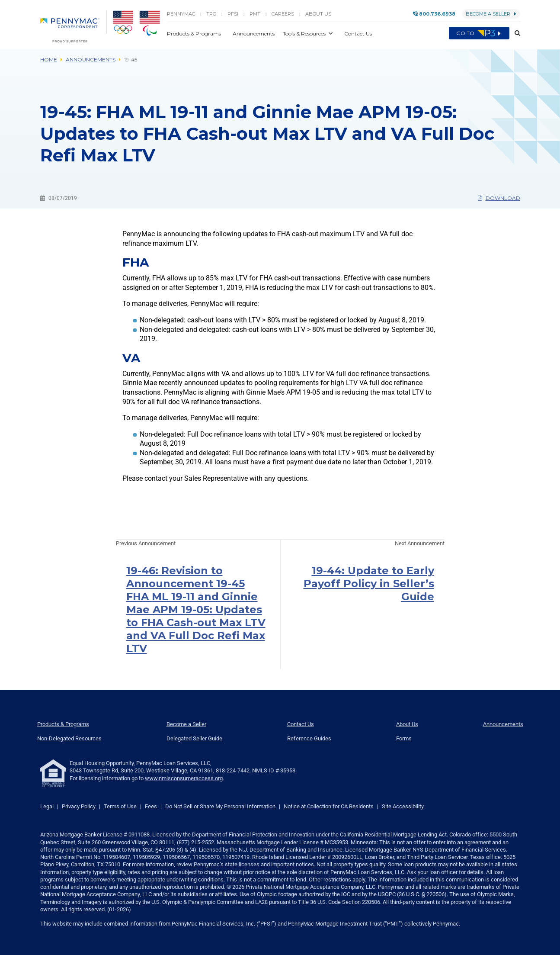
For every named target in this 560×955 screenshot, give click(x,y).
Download (499, 198)
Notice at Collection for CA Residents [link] (329, 806)
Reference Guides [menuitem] (309, 738)
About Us (318, 14)
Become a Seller (491, 14)
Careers (283, 14)
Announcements (91, 59)
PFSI (233, 14)
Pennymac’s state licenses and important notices (254, 864)
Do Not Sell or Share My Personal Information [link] (220, 806)
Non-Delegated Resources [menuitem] (69, 738)
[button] (515, 33)
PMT (255, 14)
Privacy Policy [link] (79, 806)
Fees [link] (151, 806)
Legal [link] (47, 806)
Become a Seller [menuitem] (186, 724)
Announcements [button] (254, 34)
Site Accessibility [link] (403, 806)
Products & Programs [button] (195, 34)
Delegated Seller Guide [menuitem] (194, 738)
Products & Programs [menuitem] (63, 724)
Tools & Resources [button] (305, 34)
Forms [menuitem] (404, 738)
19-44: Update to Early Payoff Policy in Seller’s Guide (369, 584)
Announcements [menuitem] (503, 724)
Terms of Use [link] (120, 806)
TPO (211, 14)
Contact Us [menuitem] (301, 724)
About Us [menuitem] (407, 724)
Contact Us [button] (358, 34)
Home (49, 59)
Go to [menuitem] (479, 33)
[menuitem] (73, 26)
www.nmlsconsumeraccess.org (184, 778)
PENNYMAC (181, 14)
